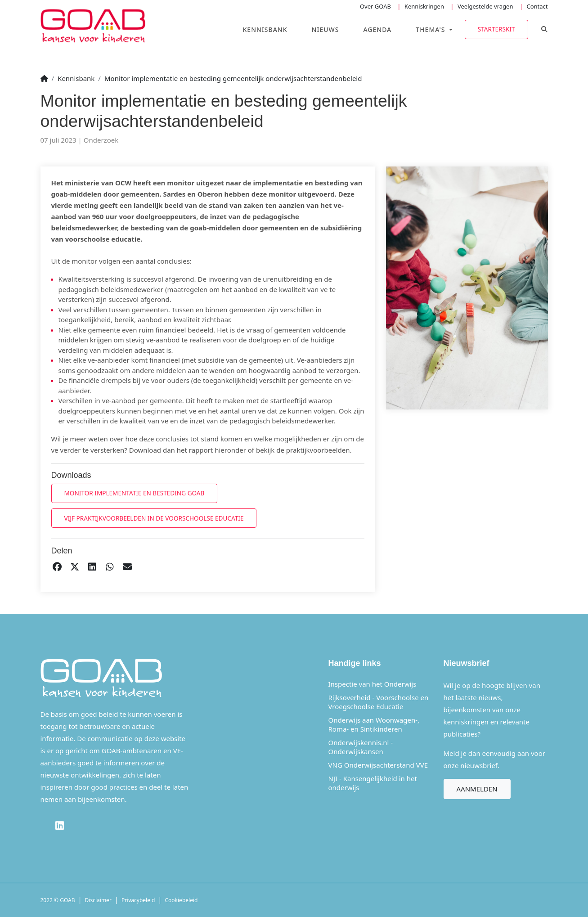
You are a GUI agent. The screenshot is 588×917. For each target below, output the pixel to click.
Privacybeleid (138, 900)
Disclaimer (98, 900)
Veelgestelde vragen (485, 6)
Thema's (431, 29)
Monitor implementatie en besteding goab (135, 493)
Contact (537, 6)
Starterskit (496, 29)
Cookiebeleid (182, 900)
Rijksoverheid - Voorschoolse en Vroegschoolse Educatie (379, 702)
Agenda (377, 29)
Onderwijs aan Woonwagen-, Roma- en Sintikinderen (374, 724)
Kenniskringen (424, 6)
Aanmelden (477, 789)
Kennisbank (265, 29)
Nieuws (325, 29)
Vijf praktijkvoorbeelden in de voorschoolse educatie (154, 518)
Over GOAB (375, 6)
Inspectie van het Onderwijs (373, 684)
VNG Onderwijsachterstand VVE (378, 765)
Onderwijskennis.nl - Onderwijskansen (361, 747)
